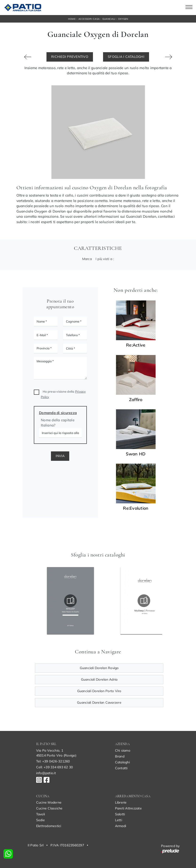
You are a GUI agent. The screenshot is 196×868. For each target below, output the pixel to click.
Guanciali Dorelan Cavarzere (99, 702)
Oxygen (123, 19)
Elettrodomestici (49, 826)
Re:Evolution (136, 508)
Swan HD (136, 454)
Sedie (40, 820)
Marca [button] (87, 259)
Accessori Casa (89, 19)
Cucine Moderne (49, 802)
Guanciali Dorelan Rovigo (99, 668)
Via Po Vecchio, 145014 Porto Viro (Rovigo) (56, 753)
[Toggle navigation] (189, 8)
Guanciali (109, 19)
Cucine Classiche (49, 808)
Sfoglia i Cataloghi (126, 57)
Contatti (121, 768)
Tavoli (41, 814)
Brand (120, 756)
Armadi (121, 826)
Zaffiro (136, 400)
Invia (60, 456)
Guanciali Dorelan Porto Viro (99, 691)
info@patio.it (46, 773)
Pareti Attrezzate (128, 808)
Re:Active (136, 345)
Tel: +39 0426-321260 (53, 761)
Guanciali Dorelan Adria (99, 679)
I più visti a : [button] (105, 259)
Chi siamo (123, 750)
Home (72, 19)
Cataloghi (122, 762)
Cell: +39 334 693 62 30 (55, 767)
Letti (119, 820)
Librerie (121, 802)
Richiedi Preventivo (70, 57)
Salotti (120, 814)
